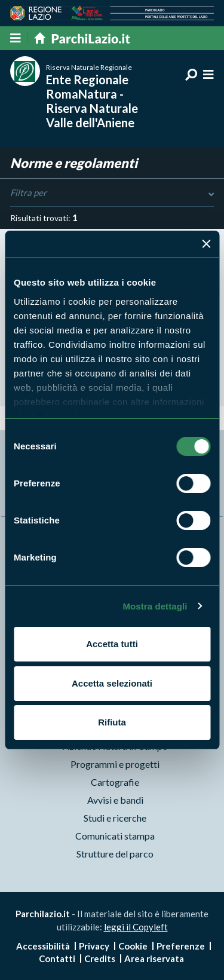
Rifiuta (112, 722)
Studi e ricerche (115, 818)
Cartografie (115, 782)
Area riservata (154, 958)
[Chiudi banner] (206, 244)
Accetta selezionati (112, 683)
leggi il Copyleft (136, 927)
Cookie (133, 946)
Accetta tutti (112, 644)
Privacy (94, 946)
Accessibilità (43, 946)
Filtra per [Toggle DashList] (112, 193)
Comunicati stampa (115, 836)
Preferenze (181, 946)
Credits (100, 958)
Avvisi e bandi (115, 800)
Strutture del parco (115, 854)
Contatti (57, 958)
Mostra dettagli (155, 606)
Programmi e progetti (115, 764)
